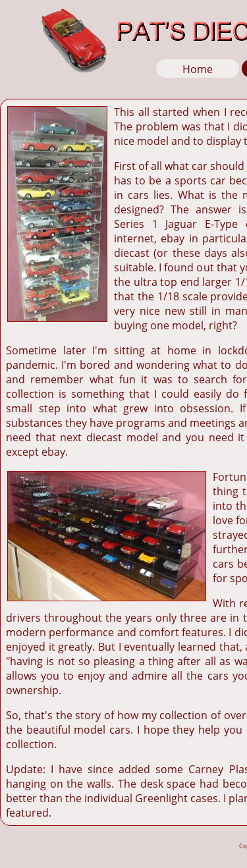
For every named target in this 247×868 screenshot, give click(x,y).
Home (198, 69)
